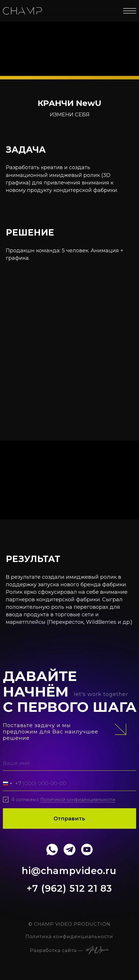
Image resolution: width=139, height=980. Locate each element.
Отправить (69, 818)
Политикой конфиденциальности (78, 800)
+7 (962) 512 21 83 (69, 888)
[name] (69, 763)
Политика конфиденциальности (69, 936)
